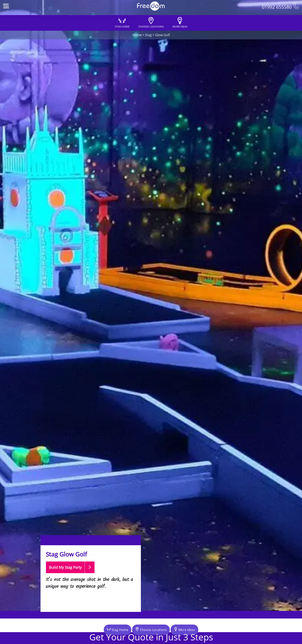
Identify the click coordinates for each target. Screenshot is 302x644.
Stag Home (117, 630)
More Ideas (184, 630)
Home (137, 35)
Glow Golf (162, 35)
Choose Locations (151, 630)
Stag (148, 35)
